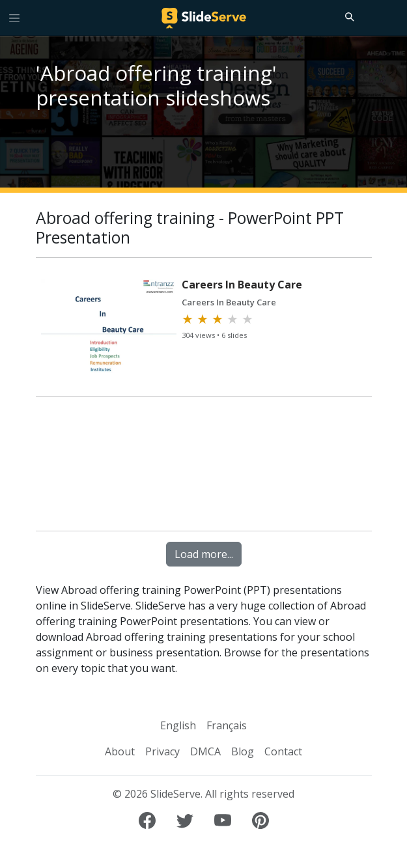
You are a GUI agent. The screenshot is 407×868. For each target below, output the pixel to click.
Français (227, 725)
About (120, 751)
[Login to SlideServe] (391, 18)
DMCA (205, 751)
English (178, 725)
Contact (283, 751)
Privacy (162, 751)
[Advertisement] (204, 464)
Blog (243, 751)
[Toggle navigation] (14, 18)
